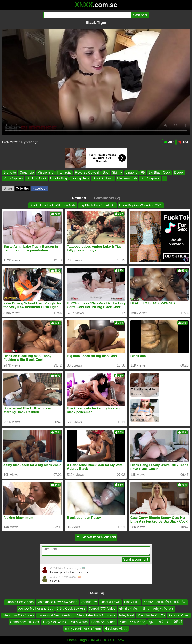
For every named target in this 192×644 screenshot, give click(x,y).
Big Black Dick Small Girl (97, 205)
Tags (83, 640)
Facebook (40, 188)
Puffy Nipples (13, 178)
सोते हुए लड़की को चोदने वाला (83, 628)
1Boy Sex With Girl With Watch (65, 622)
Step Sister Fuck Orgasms (96, 615)
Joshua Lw (89, 602)
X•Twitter (22, 188)
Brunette (10, 173)
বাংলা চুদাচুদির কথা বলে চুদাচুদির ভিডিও (146, 609)
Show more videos (96, 537)
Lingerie (132, 173)
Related (79, 198)
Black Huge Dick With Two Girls (53, 205)
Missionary (45, 173)
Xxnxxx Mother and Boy (36, 609)
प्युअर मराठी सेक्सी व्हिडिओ (165, 622)
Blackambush (127, 178)
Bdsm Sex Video (104, 622)
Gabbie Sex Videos (20, 602)
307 (169, 142)
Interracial (64, 173)
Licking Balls (80, 178)
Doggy (179, 173)
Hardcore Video (116, 628)
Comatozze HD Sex (25, 622)
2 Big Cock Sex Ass (71, 609)
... (164, 178)
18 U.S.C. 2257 (113, 640)
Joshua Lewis (110, 602)
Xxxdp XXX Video (132, 622)
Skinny (117, 173)
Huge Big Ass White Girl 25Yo (141, 205)
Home (72, 640)
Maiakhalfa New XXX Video (57, 602)
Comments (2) (107, 198)
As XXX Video (179, 615)
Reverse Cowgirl (87, 173)
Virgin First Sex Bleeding (55, 615)
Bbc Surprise (150, 178)
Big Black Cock (159, 173)
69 (143, 173)
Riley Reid (126, 615)
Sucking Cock (37, 178)
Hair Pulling (59, 178)
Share (8, 188)
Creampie (27, 173)
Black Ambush (103, 178)
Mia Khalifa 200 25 (151, 615)
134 (183, 142)
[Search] (87, 15)
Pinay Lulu (132, 602)
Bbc (106, 173)
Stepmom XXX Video (18, 615)
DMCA (94, 640)
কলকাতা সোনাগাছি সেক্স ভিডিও (165, 602)
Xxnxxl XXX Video (102, 609)
